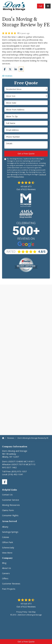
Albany (5, 527)
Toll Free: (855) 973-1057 (14, 471)
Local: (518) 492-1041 (13, 474)
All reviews (7, 76)
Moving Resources (11, 505)
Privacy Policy (19, 177)
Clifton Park (7, 542)
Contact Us (7, 495)
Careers (6, 573)
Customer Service (11, 500)
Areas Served (9, 521)
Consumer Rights (10, 515)
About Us (7, 568)
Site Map (32, 612)
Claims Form (8, 510)
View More (7, 553)
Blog (4, 563)
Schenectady (8, 548)
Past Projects (9, 589)
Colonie (6, 537)
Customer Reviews (11, 584)
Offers (5, 578)
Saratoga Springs (10, 532)
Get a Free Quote (26, 642)
